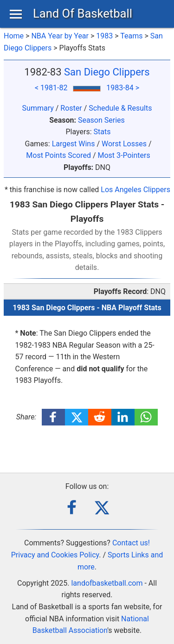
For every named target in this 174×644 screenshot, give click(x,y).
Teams (131, 36)
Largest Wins (74, 144)
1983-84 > (123, 88)
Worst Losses (124, 144)
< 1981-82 (51, 88)
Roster (71, 108)
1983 (104, 36)
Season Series (101, 120)
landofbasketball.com (107, 583)
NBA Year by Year (60, 36)
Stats (102, 132)
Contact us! (131, 543)
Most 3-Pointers (124, 155)
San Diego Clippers (107, 72)
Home (14, 36)
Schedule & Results (120, 108)
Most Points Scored (58, 155)
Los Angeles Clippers (135, 190)
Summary (38, 108)
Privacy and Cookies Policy (55, 555)
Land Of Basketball (83, 13)
